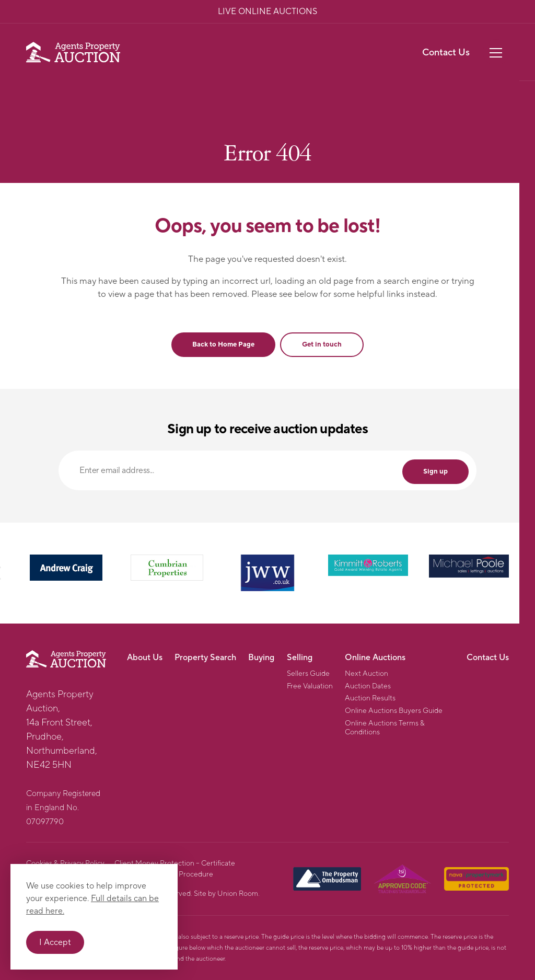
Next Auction (367, 674)
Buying (261, 658)
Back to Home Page (223, 344)
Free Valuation (310, 687)
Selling (300, 658)
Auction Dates (368, 687)
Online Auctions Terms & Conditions (385, 728)
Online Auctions (375, 658)
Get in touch (322, 344)
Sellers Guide (308, 674)
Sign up (435, 471)
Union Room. (239, 894)
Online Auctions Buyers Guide (394, 711)
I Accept (55, 942)
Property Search (205, 658)
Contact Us (446, 53)
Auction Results (370, 699)
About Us (145, 658)
